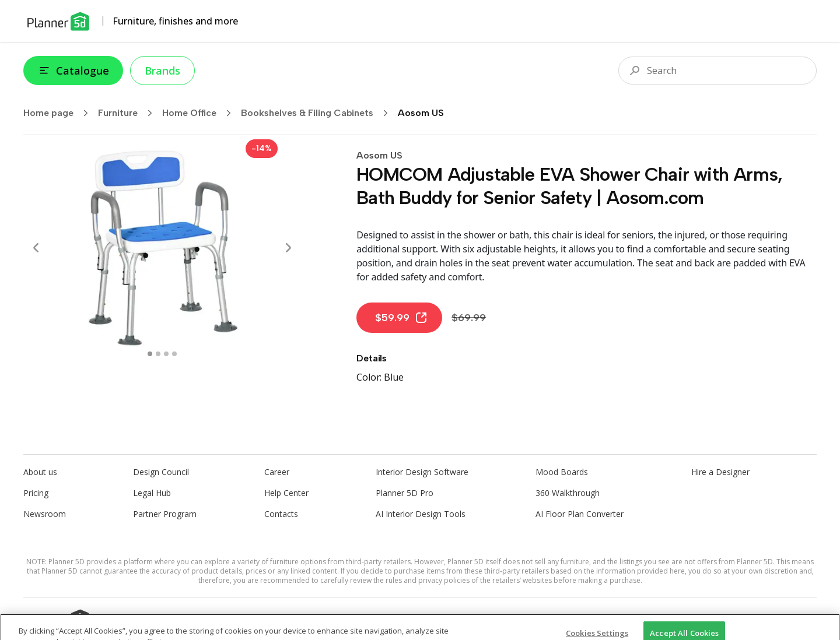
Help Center (286, 493)
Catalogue (73, 71)
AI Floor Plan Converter (580, 514)
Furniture (129, 113)
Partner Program (165, 514)
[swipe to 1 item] (158, 354)
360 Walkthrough (568, 493)
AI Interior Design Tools (421, 514)
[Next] (288, 248)
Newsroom (45, 514)
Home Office (200, 113)
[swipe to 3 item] (174, 354)
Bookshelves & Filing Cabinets (318, 113)
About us (40, 472)
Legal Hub (152, 493)
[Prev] (36, 248)
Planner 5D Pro (405, 493)
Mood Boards (562, 472)
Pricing (36, 493)
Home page (60, 113)
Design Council (161, 472)
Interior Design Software (422, 472)
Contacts (281, 514)
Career (277, 472)
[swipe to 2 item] (166, 354)
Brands (162, 71)
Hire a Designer (720, 472)
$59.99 (402, 318)
